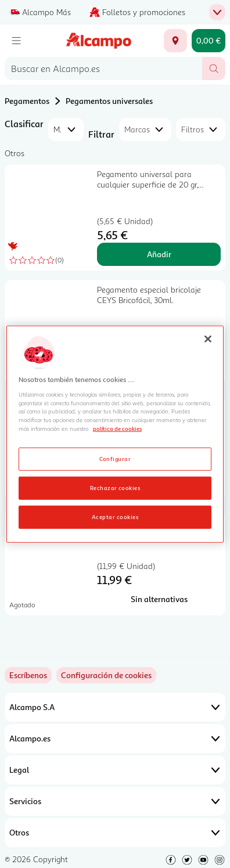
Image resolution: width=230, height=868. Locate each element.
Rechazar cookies (115, 488)
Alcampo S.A (115, 707)
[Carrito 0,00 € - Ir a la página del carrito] (209, 41)
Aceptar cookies (115, 517)
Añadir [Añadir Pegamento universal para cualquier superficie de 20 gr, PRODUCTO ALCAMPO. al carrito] (159, 254)
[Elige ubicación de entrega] (175, 41)
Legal (115, 770)
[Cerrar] (208, 338)
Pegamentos (27, 101)
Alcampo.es (115, 739)
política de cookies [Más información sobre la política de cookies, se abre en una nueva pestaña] (117, 428)
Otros (115, 833)
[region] (115, 434)
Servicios (115, 801)
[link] (106, 675)
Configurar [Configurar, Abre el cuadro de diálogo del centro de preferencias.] (115, 459)
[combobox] (103, 69)
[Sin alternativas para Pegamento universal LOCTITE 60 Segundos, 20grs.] (159, 599)
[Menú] (16, 41)
